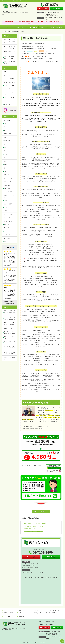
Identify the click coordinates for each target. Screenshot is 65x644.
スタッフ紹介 (8, 89)
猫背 (5, 231)
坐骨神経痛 (7, 120)
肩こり (6, 127)
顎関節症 (6, 242)
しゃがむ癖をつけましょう (10, 348)
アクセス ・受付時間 (32, 27)
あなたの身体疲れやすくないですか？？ (10, 353)
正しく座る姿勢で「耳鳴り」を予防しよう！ (34, 526)
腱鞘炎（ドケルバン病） (9, 196)
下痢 (5, 171)
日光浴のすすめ (8, 328)
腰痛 (5, 124)
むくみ (6, 154)
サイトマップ (8, 101)
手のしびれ (7, 224)
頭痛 (5, 137)
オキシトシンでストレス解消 (10, 338)
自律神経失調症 (8, 134)
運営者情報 (7, 104)
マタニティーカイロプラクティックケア (10, 93)
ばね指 (6, 201)
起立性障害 (7, 238)
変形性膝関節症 (8, 178)
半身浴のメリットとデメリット (10, 343)
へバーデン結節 (8, 192)
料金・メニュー (20, 27)
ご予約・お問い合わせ (57, 27)
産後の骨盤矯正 (8, 204)
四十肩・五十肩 (8, 221)
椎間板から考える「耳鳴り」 (31, 529)
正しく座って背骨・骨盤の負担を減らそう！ (10, 319)
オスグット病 (8, 182)
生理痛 (6, 165)
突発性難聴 (7, 141)
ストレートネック (9, 214)
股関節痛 (6, 175)
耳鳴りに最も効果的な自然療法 (10, 63)
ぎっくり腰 (7, 218)
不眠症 (6, 211)
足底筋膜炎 (7, 185)
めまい (6, 144)
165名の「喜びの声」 (45, 27)
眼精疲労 (6, 161)
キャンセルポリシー (9, 98)
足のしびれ (7, 228)
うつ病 (6, 207)
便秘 (5, 168)
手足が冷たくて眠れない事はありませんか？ (10, 332)
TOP (8, 27)
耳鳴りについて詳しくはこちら (41, 511)
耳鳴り (8, 31)
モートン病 (7, 189)
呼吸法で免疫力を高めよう (10, 358)
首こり (6, 130)
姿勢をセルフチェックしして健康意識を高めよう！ (10, 313)
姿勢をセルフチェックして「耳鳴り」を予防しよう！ (37, 524)
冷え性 (6, 158)
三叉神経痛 (7, 235)
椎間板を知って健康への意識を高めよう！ (10, 324)
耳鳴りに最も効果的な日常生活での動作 (33, 531)
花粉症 (6, 151)
